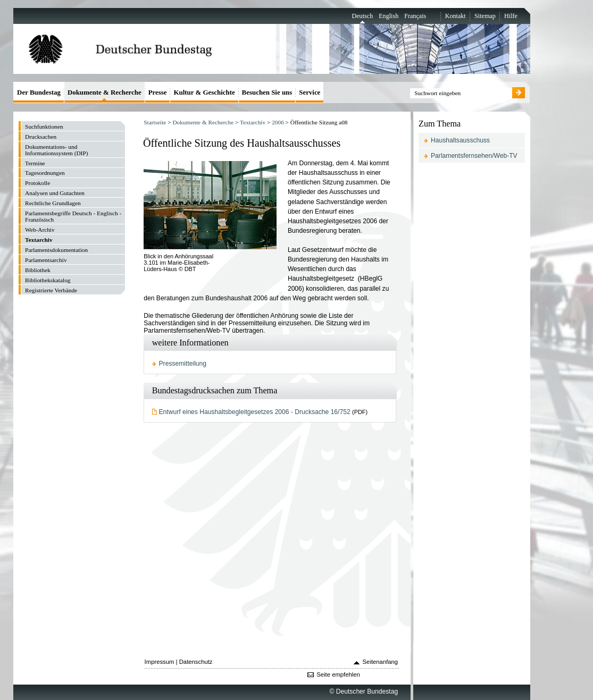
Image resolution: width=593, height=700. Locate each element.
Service (310, 92)
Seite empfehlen (338, 674)
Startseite (155, 122)
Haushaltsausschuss (460, 140)
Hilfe (511, 16)
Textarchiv (253, 122)
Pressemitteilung (183, 364)
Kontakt (456, 16)
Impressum (160, 662)
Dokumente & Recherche (203, 122)
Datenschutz (196, 662)
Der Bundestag (39, 92)
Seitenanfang (381, 662)
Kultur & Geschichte (204, 92)
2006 (278, 122)
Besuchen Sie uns (267, 92)
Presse (158, 92)
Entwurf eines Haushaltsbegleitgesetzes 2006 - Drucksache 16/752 (255, 412)
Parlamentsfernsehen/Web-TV (474, 156)
